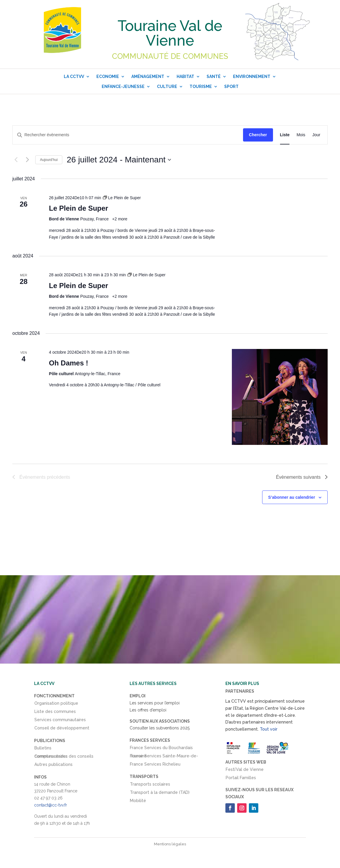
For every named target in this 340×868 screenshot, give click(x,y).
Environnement (252, 77)
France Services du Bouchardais (161, 749)
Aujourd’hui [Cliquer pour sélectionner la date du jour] (49, 160)
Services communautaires (60, 721)
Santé (214, 77)
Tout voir (269, 729)
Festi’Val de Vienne (245, 771)
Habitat (185, 77)
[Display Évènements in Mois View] (301, 135)
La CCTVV (74, 77)
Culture (167, 87)
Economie (108, 77)
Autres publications (53, 766)
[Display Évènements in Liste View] (285, 135)
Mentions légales (170, 844)
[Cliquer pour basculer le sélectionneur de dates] (119, 160)
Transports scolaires (150, 785)
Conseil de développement (62, 729)
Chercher (258, 135)
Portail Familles (241, 779)
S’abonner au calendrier (292, 497)
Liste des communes (55, 713)
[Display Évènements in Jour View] (316, 135)
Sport (231, 87)
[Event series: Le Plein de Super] (122, 198)
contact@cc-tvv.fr (51, 805)
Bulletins (43, 749)
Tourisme (201, 87)
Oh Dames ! (69, 363)
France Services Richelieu (155, 765)
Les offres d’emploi (148, 710)
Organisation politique (56, 704)
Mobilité (138, 802)
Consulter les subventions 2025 (160, 728)
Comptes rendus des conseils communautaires (64, 757)
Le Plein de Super (79, 208)
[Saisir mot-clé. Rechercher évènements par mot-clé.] (128, 135)
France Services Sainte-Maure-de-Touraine (164, 757)
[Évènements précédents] (16, 160)
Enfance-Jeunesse (123, 87)
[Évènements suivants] (27, 160)
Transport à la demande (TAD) (160, 794)
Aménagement (148, 77)
